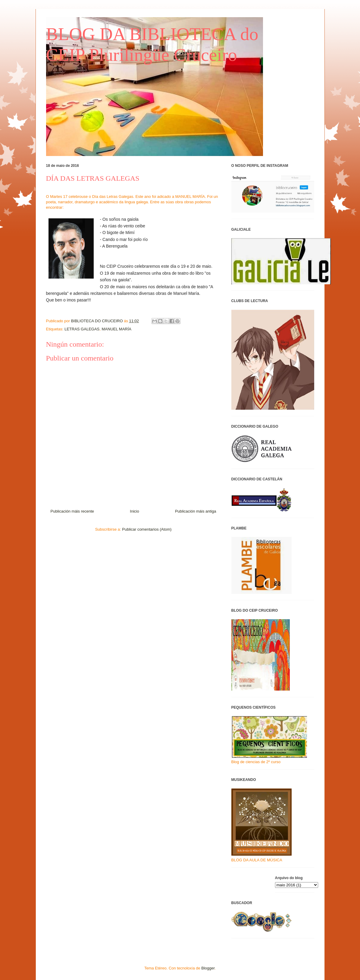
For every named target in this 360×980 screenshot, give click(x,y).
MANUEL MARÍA (117, 329)
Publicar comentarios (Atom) (147, 529)
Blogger (208, 968)
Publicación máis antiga (196, 511)
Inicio (134, 511)
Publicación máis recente (72, 511)
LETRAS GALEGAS (82, 329)
